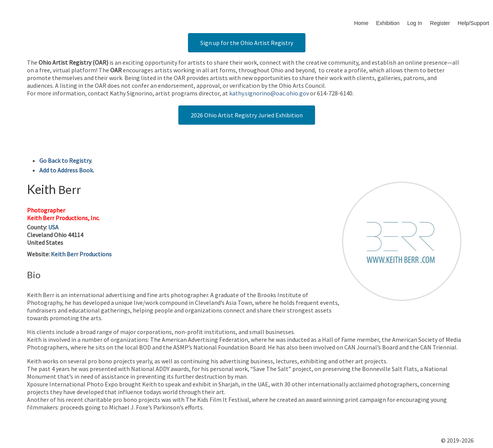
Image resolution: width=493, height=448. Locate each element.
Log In (415, 23)
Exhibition (388, 23)
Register (440, 23)
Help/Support (473, 23)
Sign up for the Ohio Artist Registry (247, 43)
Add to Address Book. (67, 170)
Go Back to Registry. (66, 160)
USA (53, 227)
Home (361, 23)
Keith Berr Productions (81, 254)
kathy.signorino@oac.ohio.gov (269, 93)
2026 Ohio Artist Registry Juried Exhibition (247, 115)
